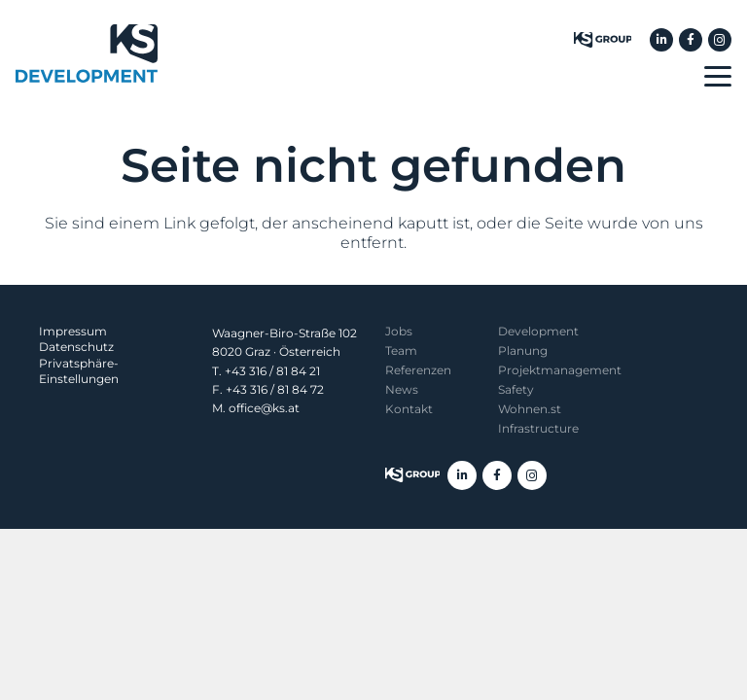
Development (538, 331)
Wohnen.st (530, 409)
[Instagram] (720, 40)
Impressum (73, 331)
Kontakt (409, 409)
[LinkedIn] (661, 40)
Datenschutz (76, 347)
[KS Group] (603, 40)
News (402, 389)
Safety (516, 389)
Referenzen (418, 370)
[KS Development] (87, 53)
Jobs (399, 331)
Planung (523, 350)
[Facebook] (691, 40)
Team (401, 350)
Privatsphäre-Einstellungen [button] (79, 371)
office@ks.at (264, 408)
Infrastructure (538, 428)
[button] (718, 77)
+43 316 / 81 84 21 (272, 371)
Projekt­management (560, 370)
